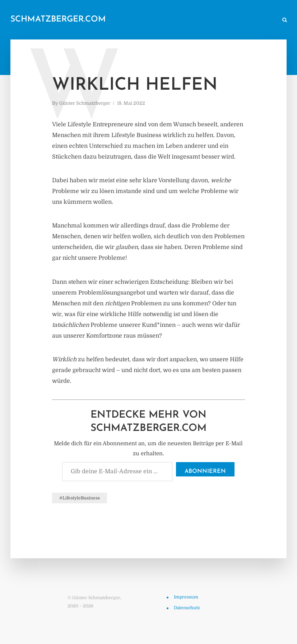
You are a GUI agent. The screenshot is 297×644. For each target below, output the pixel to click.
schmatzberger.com (58, 20)
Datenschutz (187, 608)
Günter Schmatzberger (85, 103)
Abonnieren (205, 471)
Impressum (186, 597)
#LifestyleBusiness (80, 498)
